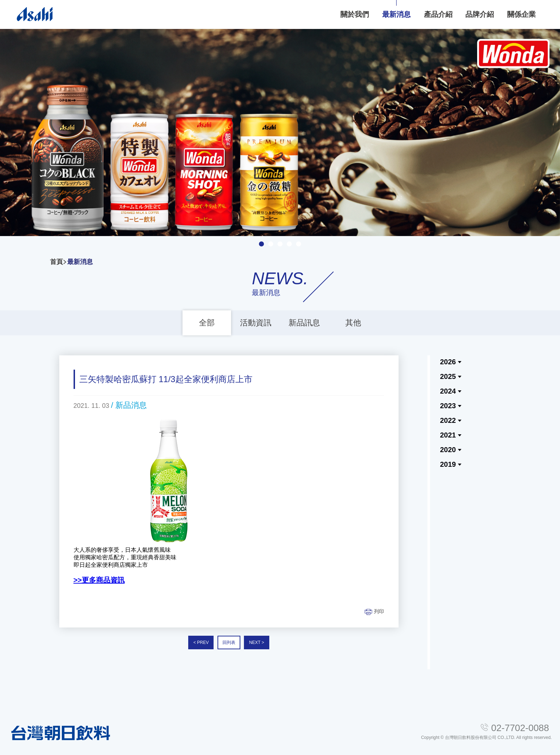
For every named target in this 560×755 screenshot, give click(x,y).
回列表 (229, 643)
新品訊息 (304, 323)
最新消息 (80, 262)
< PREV (201, 643)
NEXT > (256, 643)
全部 (207, 323)
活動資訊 (256, 323)
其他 (353, 323)
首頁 (56, 262)
